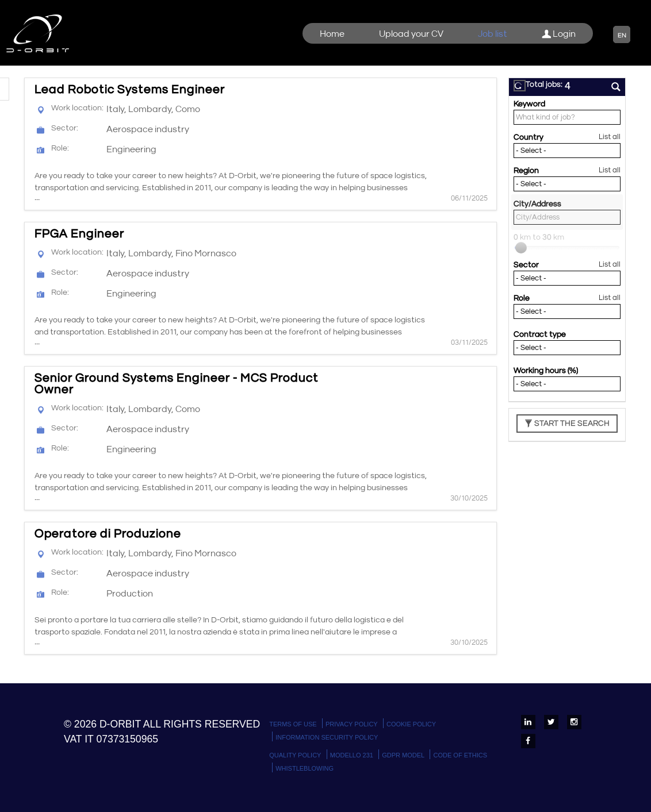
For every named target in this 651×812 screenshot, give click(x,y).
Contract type (540, 334)
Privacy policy (352, 724)
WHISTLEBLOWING (305, 768)
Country (529, 137)
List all (610, 137)
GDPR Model (403, 755)
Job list (493, 34)
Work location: (77, 108)
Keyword (529, 104)
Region (526, 171)
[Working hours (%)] (567, 384)
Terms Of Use (293, 724)
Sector (526, 265)
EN (622, 35)
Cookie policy (411, 724)
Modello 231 (352, 755)
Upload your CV (411, 34)
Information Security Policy (327, 737)
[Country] (567, 151)
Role (522, 298)
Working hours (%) (546, 371)
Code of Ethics (460, 755)
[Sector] (567, 278)
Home (332, 34)
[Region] (567, 184)
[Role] (567, 311)
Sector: (65, 128)
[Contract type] (567, 348)
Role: (60, 148)
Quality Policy (295, 755)
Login (559, 34)
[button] (520, 86)
